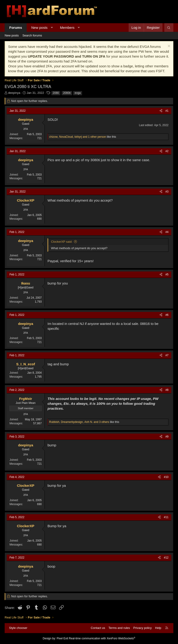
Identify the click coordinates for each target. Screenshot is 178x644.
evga (78, 93)
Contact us (98, 628)
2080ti (67, 93)
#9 (167, 437)
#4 (167, 232)
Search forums (32, 35)
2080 (56, 93)
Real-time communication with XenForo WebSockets (102, 638)
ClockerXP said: (62, 242)
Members (67, 28)
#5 (167, 275)
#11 (166, 517)
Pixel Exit (62, 638)
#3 (167, 192)
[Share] (161, 111)
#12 (166, 558)
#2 (167, 151)
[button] (52, 28)
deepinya (14, 93)
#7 (167, 355)
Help (158, 628)
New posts (39, 28)
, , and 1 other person (78, 137)
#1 (167, 111)
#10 (166, 477)
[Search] (169, 28)
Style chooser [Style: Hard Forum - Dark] (18, 628)
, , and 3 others (79, 422)
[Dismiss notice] (168, 47)
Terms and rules (119, 628)
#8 (167, 390)
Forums (16, 28)
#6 (167, 315)
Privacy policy (142, 628)
